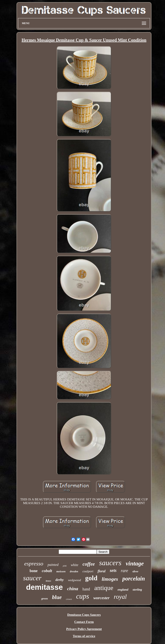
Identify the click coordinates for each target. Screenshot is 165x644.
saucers (110, 563)
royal (120, 597)
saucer (32, 578)
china (73, 589)
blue (57, 597)
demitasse (44, 587)
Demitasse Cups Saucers (84, 615)
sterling (137, 590)
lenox (48, 581)
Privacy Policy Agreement (84, 629)
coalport (88, 571)
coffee (89, 564)
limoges (110, 579)
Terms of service (84, 636)
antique (104, 588)
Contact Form (84, 622)
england (123, 590)
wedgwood (75, 580)
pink (65, 566)
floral (101, 571)
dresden (74, 571)
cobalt (47, 571)
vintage (135, 563)
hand (86, 589)
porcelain (134, 579)
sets (113, 570)
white (75, 565)
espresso (34, 564)
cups (83, 596)
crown (69, 599)
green (44, 598)
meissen (61, 571)
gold (91, 578)
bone (34, 571)
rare (124, 571)
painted (53, 565)
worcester (102, 598)
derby (60, 580)
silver (135, 571)
